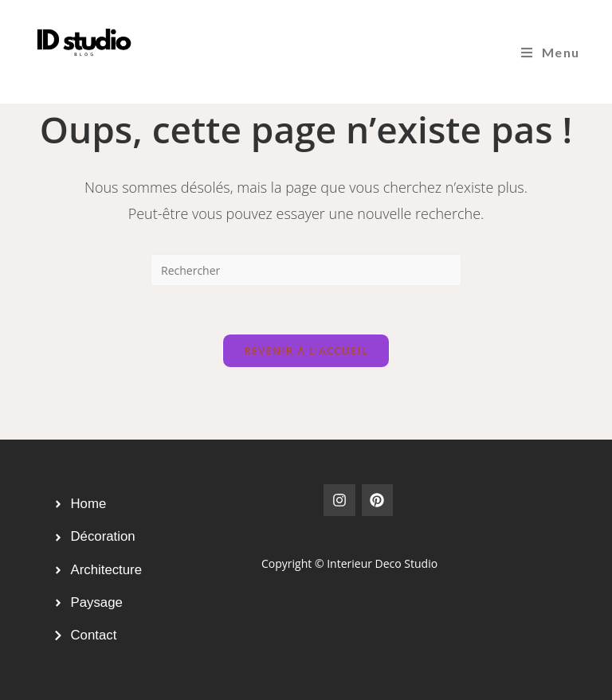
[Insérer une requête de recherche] (306, 270)
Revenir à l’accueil (306, 350)
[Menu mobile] (551, 52)
